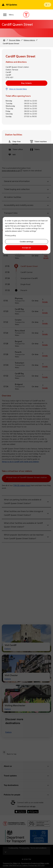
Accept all (26, 248)
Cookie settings (26, 242)
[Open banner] (48, 5)
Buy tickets (26, 83)
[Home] (4, 40)
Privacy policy (10, 235)
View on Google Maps (18, 89)
